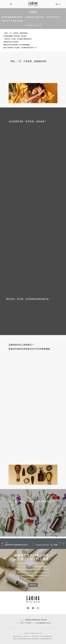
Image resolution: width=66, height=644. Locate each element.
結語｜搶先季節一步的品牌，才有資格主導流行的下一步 (20, 48)
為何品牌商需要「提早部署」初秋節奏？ (16, 36)
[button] (11, 4)
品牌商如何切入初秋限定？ (11, 42)
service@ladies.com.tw (43, 623)
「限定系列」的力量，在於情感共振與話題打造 (18, 39)
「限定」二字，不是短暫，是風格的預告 (16, 33)
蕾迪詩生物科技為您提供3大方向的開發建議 (17, 45)
